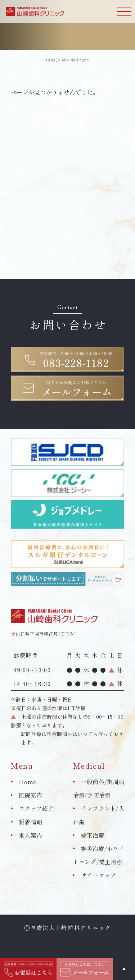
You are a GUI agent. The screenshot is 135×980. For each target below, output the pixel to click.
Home (28, 782)
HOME (52, 60)
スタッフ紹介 (36, 809)
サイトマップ (99, 875)
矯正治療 (93, 835)
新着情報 (30, 822)
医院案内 (30, 795)
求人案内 (30, 835)
